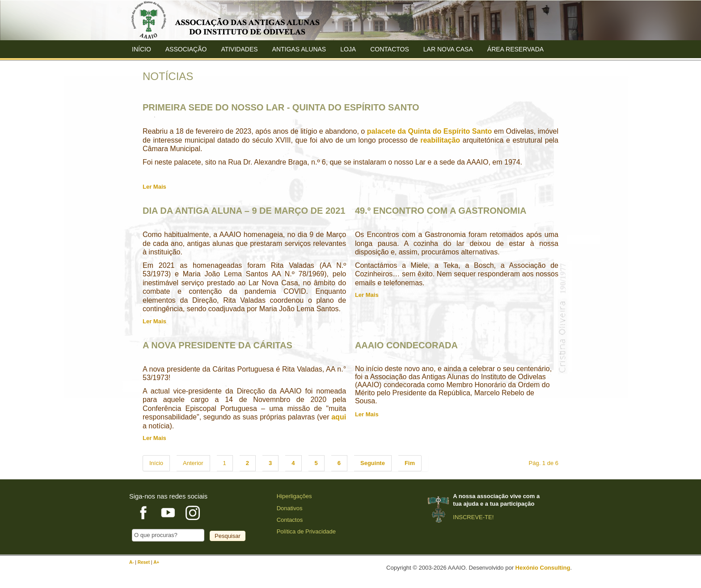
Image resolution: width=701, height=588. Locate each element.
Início (141, 49)
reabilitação (440, 140)
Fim (410, 463)
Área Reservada (515, 49)
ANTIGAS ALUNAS (299, 49)
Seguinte (373, 463)
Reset (144, 562)
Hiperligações (294, 496)
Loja (348, 49)
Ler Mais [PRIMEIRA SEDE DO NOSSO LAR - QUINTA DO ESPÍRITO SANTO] (154, 187)
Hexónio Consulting (543, 568)
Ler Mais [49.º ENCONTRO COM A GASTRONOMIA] (367, 295)
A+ (156, 562)
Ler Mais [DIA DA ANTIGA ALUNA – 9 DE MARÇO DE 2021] (154, 321)
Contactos (390, 49)
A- (132, 562)
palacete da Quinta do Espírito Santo (430, 131)
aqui (339, 417)
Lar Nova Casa (448, 49)
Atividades (239, 49)
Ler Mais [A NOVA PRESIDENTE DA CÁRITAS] (154, 438)
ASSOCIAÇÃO (186, 49)
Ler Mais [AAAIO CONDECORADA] (367, 414)
